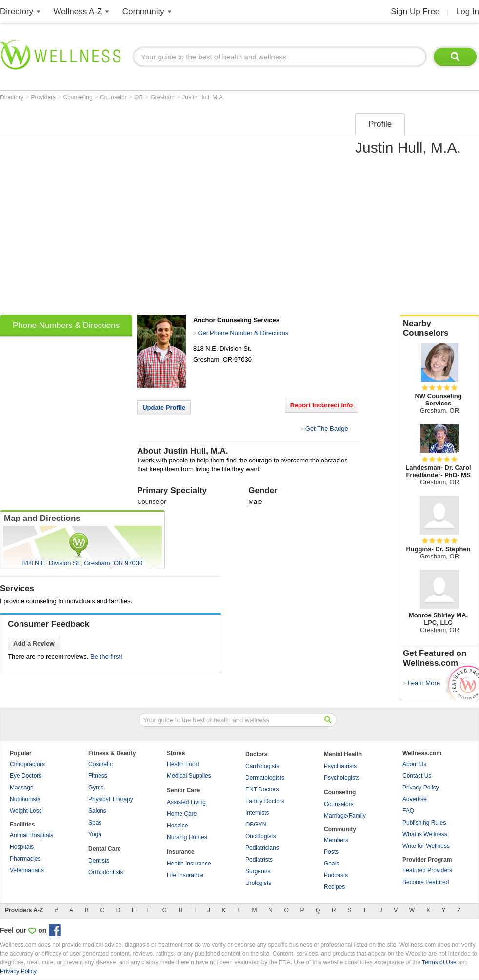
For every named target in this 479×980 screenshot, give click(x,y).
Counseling (79, 97)
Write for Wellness (426, 846)
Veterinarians (27, 870)
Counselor (114, 97)
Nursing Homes (187, 837)
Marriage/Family (345, 816)
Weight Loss (26, 811)
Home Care (182, 814)
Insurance (181, 852)
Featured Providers (427, 870)
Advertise (415, 799)
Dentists (99, 861)
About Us (414, 764)
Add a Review (34, 644)
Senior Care (183, 790)
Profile (380, 124)
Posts (331, 852)
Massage (22, 788)
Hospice (177, 826)
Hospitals (22, 847)
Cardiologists (262, 766)
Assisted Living (186, 802)
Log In (468, 11)
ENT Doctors (262, 789)
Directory (17, 11)
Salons (97, 811)
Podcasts (336, 875)
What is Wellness (425, 834)
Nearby (439, 328)
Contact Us (417, 776)
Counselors (339, 804)
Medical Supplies (189, 776)
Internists (257, 813)
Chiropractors (27, 764)
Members (336, 840)
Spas (95, 823)
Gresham (164, 97)
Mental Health (343, 754)
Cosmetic (100, 764)
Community (143, 11)
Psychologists (342, 778)
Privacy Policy (421, 788)
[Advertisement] (103, 211)
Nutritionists (25, 799)
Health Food (183, 764)
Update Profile (164, 408)
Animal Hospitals (31, 835)
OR (139, 97)
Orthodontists (106, 872)
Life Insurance (185, 875)
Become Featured (426, 882)
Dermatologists (265, 778)
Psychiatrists (340, 766)
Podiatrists (259, 860)
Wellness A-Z (78, 11)
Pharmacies (25, 859)
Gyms (96, 788)
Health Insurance (189, 864)
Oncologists (261, 836)
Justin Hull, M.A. (203, 97)
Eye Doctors (26, 776)
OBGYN (256, 825)
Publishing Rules (424, 823)
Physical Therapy (111, 799)
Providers (44, 97)
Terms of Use (439, 962)
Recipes (334, 887)
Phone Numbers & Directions (66, 325)
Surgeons (258, 871)
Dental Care (105, 849)
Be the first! (106, 657)
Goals (331, 864)
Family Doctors (265, 801)
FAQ (408, 811)
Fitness (98, 776)
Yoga (95, 834)
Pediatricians (262, 848)
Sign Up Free (415, 11)
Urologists (258, 883)
